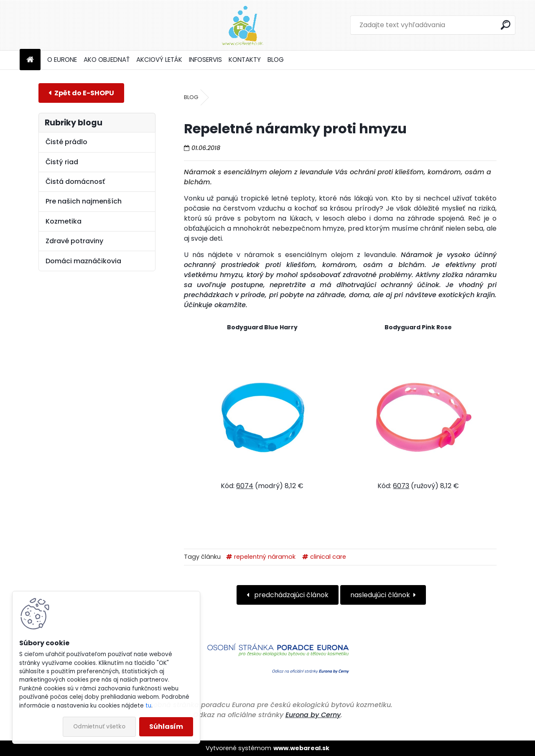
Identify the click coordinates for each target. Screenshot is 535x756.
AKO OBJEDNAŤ (107, 60)
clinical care (328, 557)
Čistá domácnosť (75, 182)
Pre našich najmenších (84, 201)
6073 (401, 486)
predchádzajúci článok (290, 595)
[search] (506, 25)
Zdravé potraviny (74, 241)
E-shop (81, 93)
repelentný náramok (265, 557)
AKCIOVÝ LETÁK (159, 60)
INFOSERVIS (205, 60)
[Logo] (77, 25)
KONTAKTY (245, 60)
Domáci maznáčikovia (83, 261)
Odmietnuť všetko (99, 727)
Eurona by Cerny (313, 715)
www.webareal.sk (301, 748)
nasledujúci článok (380, 595)
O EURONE (62, 60)
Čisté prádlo (66, 142)
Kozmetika (64, 221)
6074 (245, 486)
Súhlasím (166, 727)
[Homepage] (30, 60)
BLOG (276, 60)
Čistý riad (62, 162)
